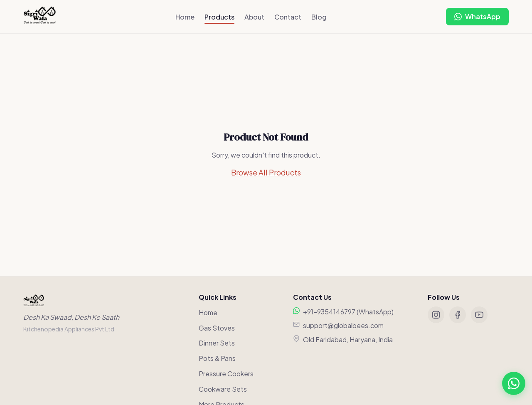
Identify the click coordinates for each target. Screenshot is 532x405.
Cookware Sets (223, 389)
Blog (319, 17)
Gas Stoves (217, 328)
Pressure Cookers (226, 374)
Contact (288, 17)
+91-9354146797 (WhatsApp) (348, 312)
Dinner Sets (217, 343)
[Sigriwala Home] (40, 17)
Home (185, 17)
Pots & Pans (217, 358)
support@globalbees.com (343, 325)
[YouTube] (479, 315)
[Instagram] (436, 315)
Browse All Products (266, 172)
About (254, 17)
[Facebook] (458, 315)
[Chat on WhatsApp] (477, 17)
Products (219, 17)
